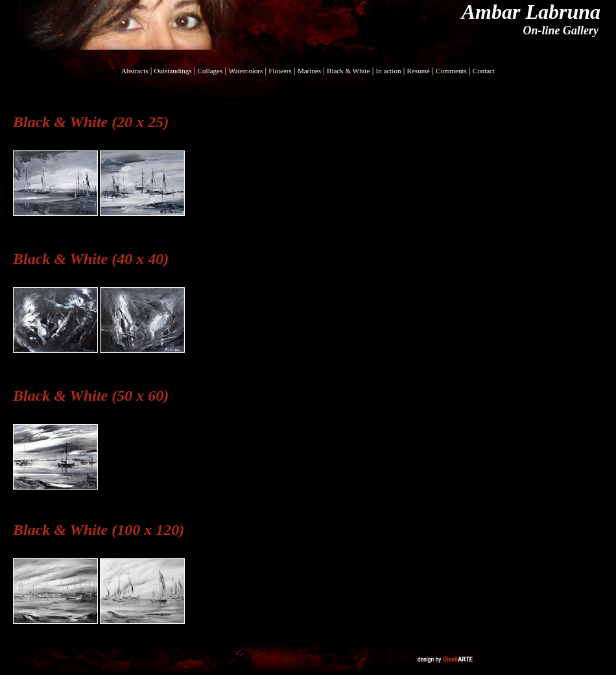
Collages (210, 71)
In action (389, 71)
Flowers (280, 71)
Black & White (348, 71)
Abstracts (135, 71)
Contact (484, 71)
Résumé (419, 71)
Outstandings (173, 71)
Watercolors (245, 71)
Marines (309, 71)
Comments (451, 71)
